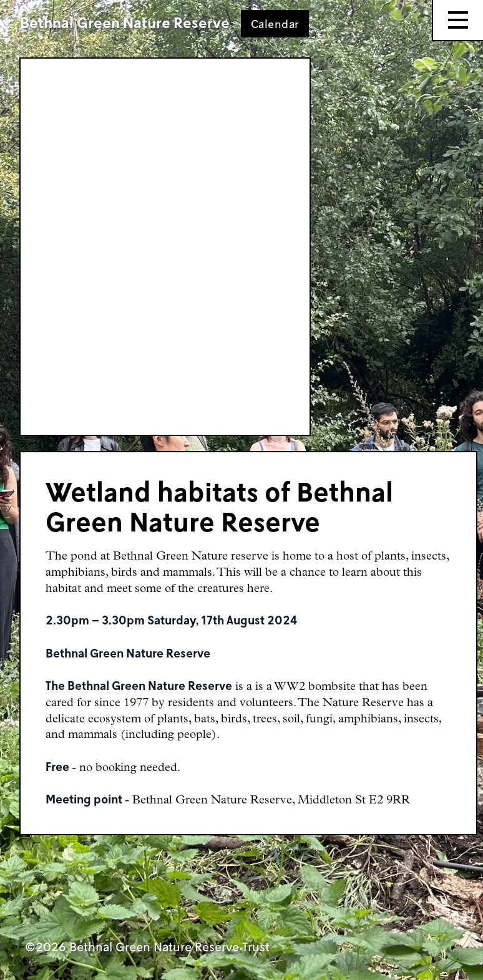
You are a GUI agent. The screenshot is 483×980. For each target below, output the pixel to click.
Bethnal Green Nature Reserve (125, 22)
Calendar (275, 24)
